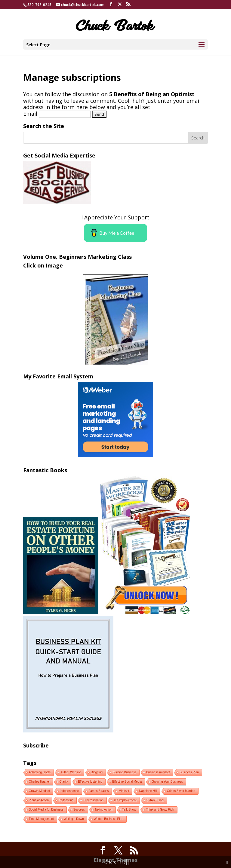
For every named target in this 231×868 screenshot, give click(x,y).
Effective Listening (90, 782)
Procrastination (93, 800)
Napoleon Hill (148, 791)
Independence (69, 791)
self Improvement (125, 800)
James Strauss (99, 791)
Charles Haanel (39, 782)
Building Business (124, 772)
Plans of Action (39, 800)
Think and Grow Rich (160, 810)
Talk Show (129, 810)
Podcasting (66, 800)
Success (79, 810)
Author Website (71, 772)
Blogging (97, 772)
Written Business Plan (109, 819)
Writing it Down (74, 819)
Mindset (124, 791)
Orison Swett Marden (181, 791)
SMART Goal (155, 800)
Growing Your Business (167, 782)
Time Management (41, 819)
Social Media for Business (46, 810)
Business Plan (189, 772)
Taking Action (104, 810)
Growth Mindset (39, 791)
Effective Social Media (127, 782)
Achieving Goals (40, 772)
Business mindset (158, 772)
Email (30, 114)
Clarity (64, 782)
